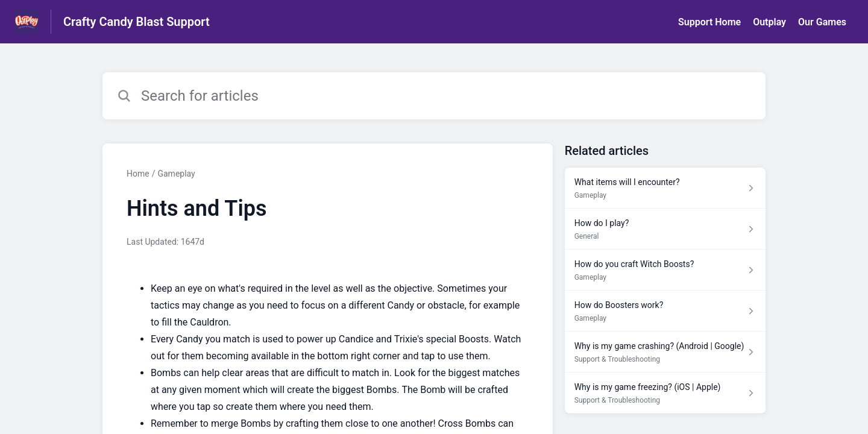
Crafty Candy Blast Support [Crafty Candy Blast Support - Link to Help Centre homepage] (137, 22)
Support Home (709, 22)
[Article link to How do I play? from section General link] (665, 229)
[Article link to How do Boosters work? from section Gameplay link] (665, 311)
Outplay (769, 22)
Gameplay (176, 174)
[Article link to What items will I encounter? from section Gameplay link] (665, 188)
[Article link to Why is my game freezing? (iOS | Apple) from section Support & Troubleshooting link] (665, 393)
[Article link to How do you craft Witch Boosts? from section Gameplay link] (665, 270)
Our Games (822, 22)
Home (138, 174)
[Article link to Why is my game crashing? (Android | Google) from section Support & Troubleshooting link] (665, 352)
